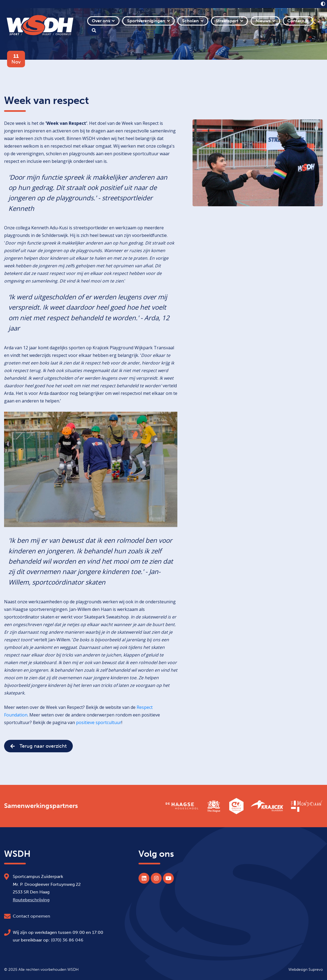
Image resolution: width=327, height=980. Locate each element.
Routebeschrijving (31, 900)
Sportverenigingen (146, 21)
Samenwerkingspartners (41, 806)
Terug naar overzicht (38, 746)
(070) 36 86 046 (67, 940)
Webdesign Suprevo (306, 969)
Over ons (101, 21)
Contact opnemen (32, 916)
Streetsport (227, 21)
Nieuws (263, 21)
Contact (296, 21)
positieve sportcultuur (99, 722)
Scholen (190, 21)
